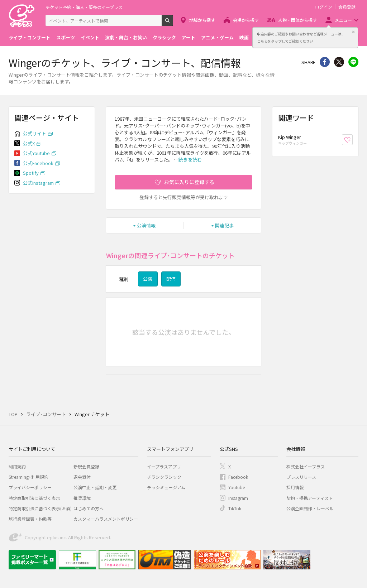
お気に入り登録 (352, 140)
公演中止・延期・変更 (95, 487)
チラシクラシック (164, 477)
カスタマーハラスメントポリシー (106, 519)
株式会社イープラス (306, 466)
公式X (29, 143)
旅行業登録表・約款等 (30, 519)
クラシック (164, 37)
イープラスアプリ (164, 466)
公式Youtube (36, 153)
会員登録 (347, 7)
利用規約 (17, 466)
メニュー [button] (343, 20)
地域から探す (202, 20)
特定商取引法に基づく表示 (34, 498)
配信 (171, 279)
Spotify (31, 173)
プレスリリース (301, 477)
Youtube (237, 487)
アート (189, 37)
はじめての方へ (89, 508)
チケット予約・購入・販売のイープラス (84, 7)
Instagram (238, 498)
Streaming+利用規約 (28, 477)
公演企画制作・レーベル (310, 508)
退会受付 (82, 477)
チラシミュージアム (166, 487)
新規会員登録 (86, 466)
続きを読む (190, 160)
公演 (148, 279)
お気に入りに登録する (189, 182)
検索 (173, 23)
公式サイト (35, 133)
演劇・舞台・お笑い (126, 37)
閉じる (353, 32)
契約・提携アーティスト (310, 498)
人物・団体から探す (297, 20)
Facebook (238, 477)
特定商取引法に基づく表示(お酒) (40, 508)
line (353, 62)
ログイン (324, 7)
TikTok (235, 508)
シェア (325, 62)
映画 (244, 37)
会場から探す (246, 20)
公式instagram (38, 183)
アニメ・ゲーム (217, 37)
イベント (90, 37)
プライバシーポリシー (30, 487)
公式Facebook (38, 163)
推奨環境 (82, 498)
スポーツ (66, 37)
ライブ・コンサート (30, 37)
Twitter (339, 62)
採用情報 (295, 487)
